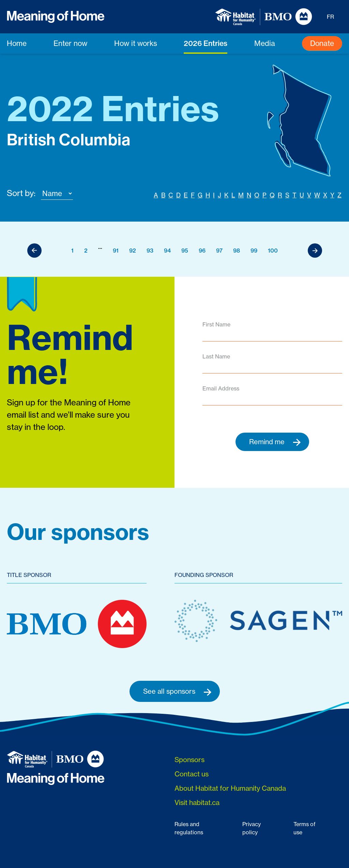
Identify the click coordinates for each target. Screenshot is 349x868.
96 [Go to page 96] (202, 251)
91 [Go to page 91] (116, 251)
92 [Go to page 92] (133, 251)
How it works (136, 43)
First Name (216, 324)
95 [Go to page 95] (185, 251)
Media (265, 43)
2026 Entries (206, 43)
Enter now (70, 43)
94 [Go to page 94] (167, 251)
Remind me (275, 442)
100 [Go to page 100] (273, 251)
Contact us (192, 774)
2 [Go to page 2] (86, 251)
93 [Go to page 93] (150, 251)
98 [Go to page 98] (237, 251)
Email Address (221, 388)
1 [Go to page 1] (72, 251)
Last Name (216, 356)
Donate (322, 43)
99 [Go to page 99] (254, 251)
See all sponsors (177, 692)
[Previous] (34, 251)
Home (17, 43)
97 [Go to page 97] (219, 251)
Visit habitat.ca (197, 803)
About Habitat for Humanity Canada (230, 789)
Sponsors (189, 760)
